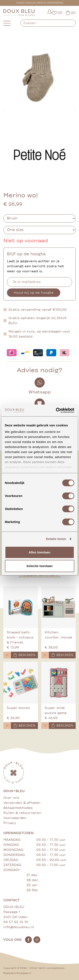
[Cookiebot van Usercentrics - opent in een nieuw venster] (56, 410)
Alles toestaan (39, 552)
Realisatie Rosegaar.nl (17, 973)
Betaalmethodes (18, 808)
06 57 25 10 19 (16, 922)
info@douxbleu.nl (19, 927)
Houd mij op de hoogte (34, 293)
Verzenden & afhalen (22, 803)
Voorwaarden (15, 818)
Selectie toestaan (39, 566)
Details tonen (56, 539)
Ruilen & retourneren (22, 813)
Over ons (11, 798)
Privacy (10, 823)
